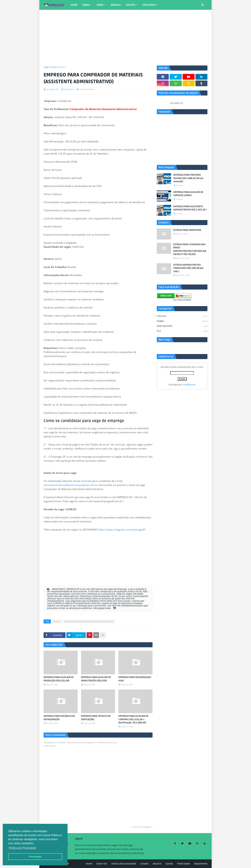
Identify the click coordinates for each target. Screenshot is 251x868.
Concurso (182, 316)
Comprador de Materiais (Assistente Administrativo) (89, 622)
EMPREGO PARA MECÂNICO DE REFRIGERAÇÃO (59, 718)
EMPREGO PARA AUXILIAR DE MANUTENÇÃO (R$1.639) (96, 679)
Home (89, 864)
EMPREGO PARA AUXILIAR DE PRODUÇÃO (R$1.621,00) (59, 679)
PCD (182, 331)
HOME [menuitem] (74, 5)
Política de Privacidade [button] (22, 848)
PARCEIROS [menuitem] (149, 5)
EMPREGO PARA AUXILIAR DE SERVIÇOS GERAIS (188, 194)
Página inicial (50, 67)
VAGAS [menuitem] (86, 5)
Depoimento (201, 864)
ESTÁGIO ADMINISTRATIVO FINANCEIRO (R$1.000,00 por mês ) (189, 268)
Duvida (169, 864)
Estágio (182, 321)
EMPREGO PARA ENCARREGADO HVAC (135, 679)
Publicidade (184, 864)
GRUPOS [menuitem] (131, 5)
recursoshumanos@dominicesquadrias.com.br (71, 485)
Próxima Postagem (141, 827)
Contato (144, 864)
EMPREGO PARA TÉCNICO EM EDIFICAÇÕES (96, 718)
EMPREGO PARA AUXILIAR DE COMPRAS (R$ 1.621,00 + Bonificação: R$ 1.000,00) (133, 719)
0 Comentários (87, 89)
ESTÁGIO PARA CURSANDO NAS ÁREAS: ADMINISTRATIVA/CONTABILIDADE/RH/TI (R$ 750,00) (190, 249)
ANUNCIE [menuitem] (116, 5)
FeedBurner (189, 385)
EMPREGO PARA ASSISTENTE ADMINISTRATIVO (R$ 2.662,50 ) (190, 208)
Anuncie (157, 864)
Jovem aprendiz (182, 326)
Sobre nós (102, 864)
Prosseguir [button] (35, 857)
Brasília (62, 67)
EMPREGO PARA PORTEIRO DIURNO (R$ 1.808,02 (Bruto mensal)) (188, 178)
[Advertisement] (125, 38)
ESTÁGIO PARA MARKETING (187, 230)
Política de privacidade (124, 864)
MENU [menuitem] (100, 5)
